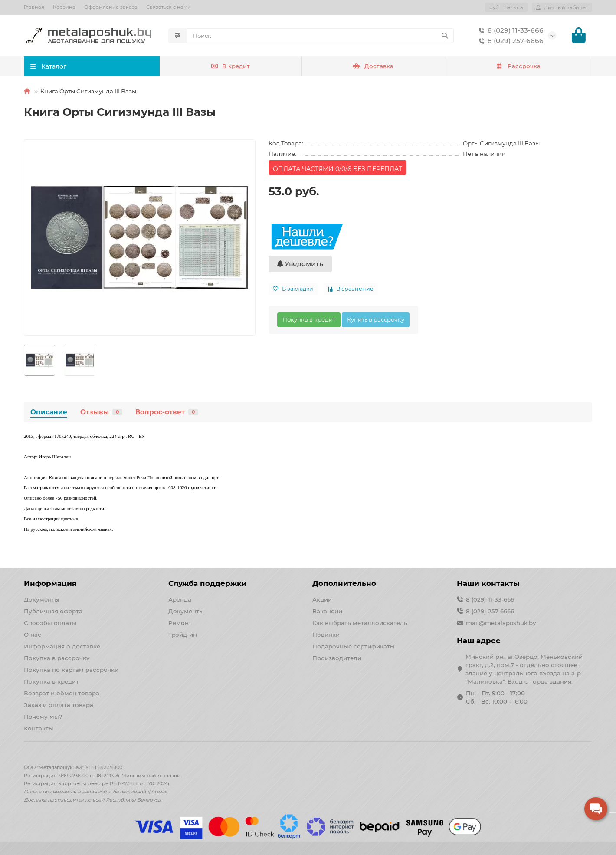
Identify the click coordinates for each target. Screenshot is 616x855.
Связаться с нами (169, 7)
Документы (42, 599)
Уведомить (300, 265)
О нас (33, 635)
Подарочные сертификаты (354, 646)
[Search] (321, 36)
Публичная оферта (53, 611)
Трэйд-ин (183, 635)
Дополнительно (344, 583)
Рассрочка (518, 67)
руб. (506, 7)
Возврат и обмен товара (62, 693)
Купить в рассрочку (376, 320)
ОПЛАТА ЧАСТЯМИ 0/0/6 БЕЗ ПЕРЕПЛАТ (337, 170)
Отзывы (101, 413)
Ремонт (180, 623)
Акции (322, 599)
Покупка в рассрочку (57, 658)
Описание (49, 413)
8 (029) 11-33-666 (510, 31)
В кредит (231, 67)
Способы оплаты (50, 623)
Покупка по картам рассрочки (71, 670)
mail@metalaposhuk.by (501, 623)
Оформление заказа (111, 7)
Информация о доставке (62, 646)
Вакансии (327, 611)
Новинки (326, 635)
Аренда (180, 599)
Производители (337, 658)
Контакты (39, 728)
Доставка (373, 67)
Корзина (64, 7)
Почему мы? (43, 717)
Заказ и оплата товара (59, 705)
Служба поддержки (208, 583)
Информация (50, 583)
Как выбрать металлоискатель (360, 623)
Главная (34, 7)
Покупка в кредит (309, 320)
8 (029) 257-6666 (510, 41)
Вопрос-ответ (167, 413)
